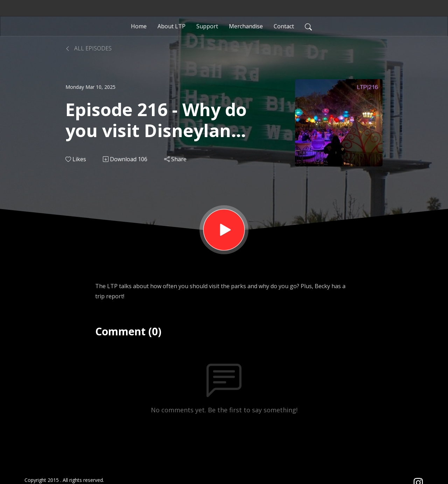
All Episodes (89, 48)
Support (207, 26)
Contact (284, 26)
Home (139, 26)
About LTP (171, 26)
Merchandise (246, 26)
